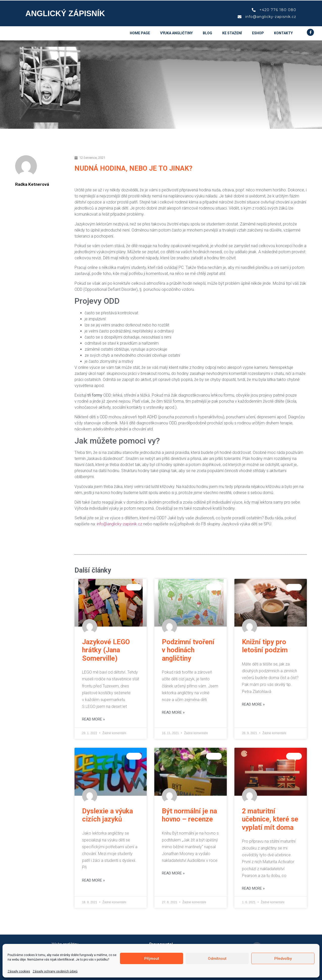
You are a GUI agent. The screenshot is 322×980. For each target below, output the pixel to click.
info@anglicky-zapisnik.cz (119, 524)
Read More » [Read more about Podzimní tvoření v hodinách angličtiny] (173, 712)
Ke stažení (232, 33)
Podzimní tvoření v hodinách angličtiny (188, 650)
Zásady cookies (19, 971)
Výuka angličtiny (176, 33)
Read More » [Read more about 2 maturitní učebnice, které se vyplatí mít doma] (253, 888)
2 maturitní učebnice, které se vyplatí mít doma (270, 819)
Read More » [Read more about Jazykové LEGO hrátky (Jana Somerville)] (93, 719)
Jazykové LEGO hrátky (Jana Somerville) (106, 650)
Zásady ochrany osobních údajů (55, 971)
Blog (207, 33)
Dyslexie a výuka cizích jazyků (107, 815)
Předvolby (283, 959)
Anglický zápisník (65, 14)
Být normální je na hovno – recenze (189, 815)
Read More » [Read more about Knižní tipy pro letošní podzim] (253, 704)
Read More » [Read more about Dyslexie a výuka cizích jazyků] (93, 880)
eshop (258, 33)
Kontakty (283, 33)
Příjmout (152, 959)
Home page (140, 33)
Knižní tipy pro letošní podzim (265, 646)
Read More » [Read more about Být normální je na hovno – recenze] (173, 873)
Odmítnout (217, 959)
